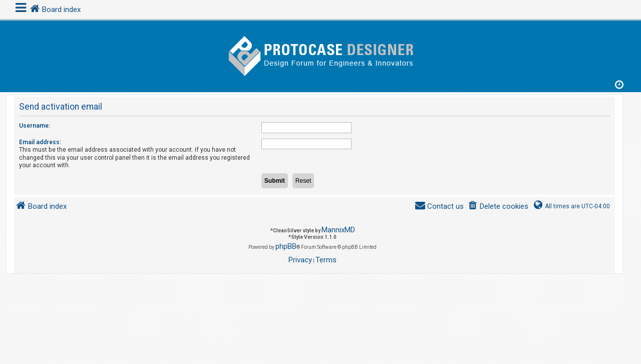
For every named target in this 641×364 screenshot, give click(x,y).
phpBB (286, 246)
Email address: (40, 142)
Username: (35, 126)
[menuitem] (498, 207)
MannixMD (338, 230)
